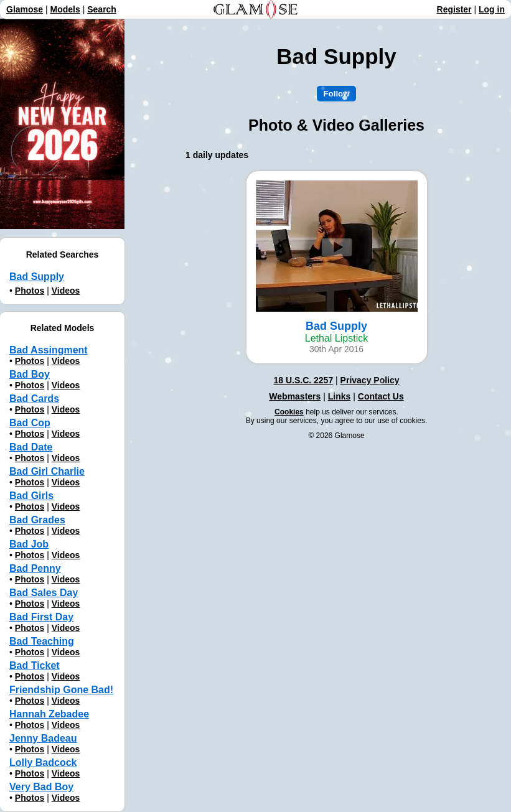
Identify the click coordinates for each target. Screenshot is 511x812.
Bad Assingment (49, 350)
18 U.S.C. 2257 (303, 380)
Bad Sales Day (44, 593)
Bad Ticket (35, 665)
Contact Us (381, 396)
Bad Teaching (42, 641)
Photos (30, 291)
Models (65, 9)
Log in (492, 9)
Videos (66, 291)
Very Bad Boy (41, 787)
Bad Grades (37, 520)
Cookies (289, 412)
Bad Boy (30, 374)
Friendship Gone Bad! (61, 690)
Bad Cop (30, 423)
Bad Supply (37, 277)
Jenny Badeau (43, 738)
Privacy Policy (370, 380)
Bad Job (29, 544)
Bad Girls (31, 496)
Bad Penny (35, 568)
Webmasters (295, 396)
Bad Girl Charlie (47, 471)
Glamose (25, 9)
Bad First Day (41, 617)
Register (454, 9)
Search (102, 9)
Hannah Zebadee (49, 714)
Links (340, 396)
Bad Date (31, 447)
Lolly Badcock (43, 763)
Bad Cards (34, 399)
